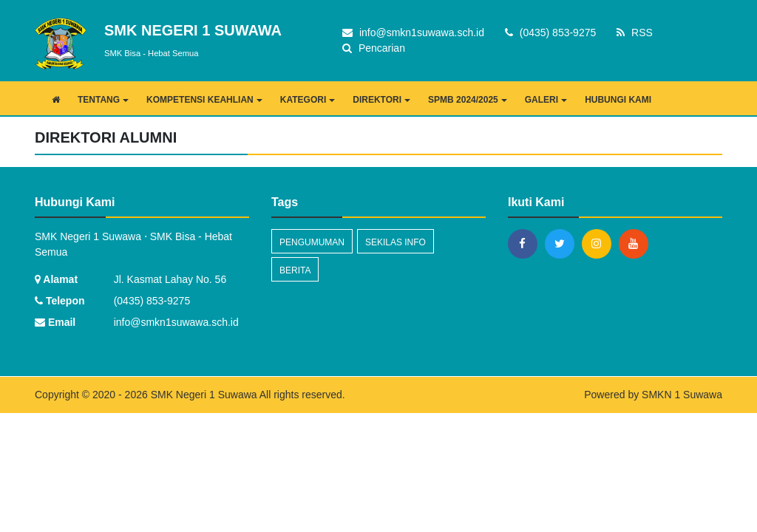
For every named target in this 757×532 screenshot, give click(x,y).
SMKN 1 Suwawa (682, 395)
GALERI (546, 100)
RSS (635, 33)
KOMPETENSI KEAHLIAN (204, 100)
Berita (295, 270)
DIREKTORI (381, 100)
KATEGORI (308, 100)
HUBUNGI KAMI (618, 100)
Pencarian (374, 48)
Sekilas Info (396, 242)
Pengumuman (312, 242)
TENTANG (103, 100)
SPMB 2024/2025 (468, 100)
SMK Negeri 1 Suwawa (203, 395)
